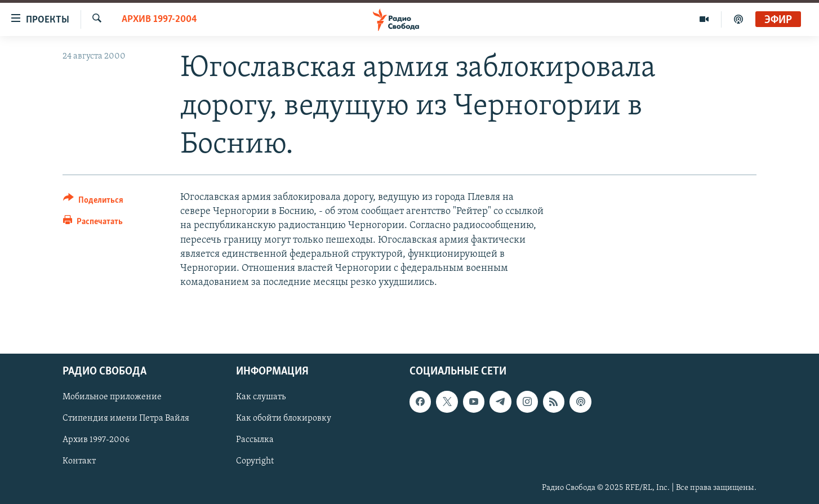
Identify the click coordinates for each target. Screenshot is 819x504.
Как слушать (261, 397)
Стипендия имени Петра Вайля (126, 418)
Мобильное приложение (112, 397)
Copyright (255, 461)
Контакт (79, 461)
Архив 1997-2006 (96, 440)
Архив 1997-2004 (159, 19)
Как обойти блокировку (284, 418)
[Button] (93, 202)
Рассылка (255, 440)
